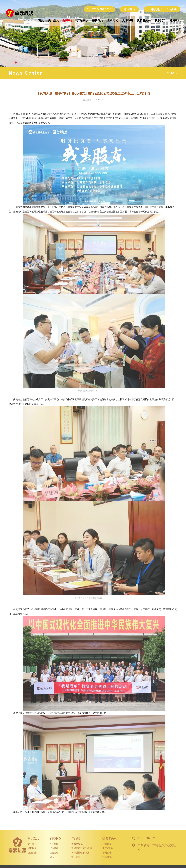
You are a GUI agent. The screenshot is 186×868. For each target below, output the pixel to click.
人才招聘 (127, 20)
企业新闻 (54, 848)
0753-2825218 (99, 9)
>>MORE (172, 73)
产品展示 (83, 20)
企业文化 (113, 20)
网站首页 (129, 9)
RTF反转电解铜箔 (80, 857)
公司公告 (107, 857)
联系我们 (160, 20)
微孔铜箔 (76, 861)
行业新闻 (54, 853)
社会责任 (54, 857)
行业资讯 (107, 861)
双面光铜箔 (77, 848)
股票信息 (107, 848)
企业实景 (32, 857)
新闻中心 (68, 20)
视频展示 (32, 853)
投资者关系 (144, 20)
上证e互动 (108, 853)
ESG (52, 861)
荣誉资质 (97, 20)
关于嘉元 (53, 20)
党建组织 (175, 20)
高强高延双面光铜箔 (82, 853)
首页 (41, 20)
